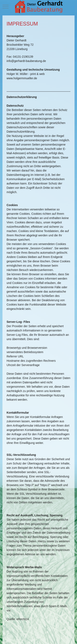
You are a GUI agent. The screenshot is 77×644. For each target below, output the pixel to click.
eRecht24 (23, 619)
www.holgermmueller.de (22, 78)
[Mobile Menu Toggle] (6, 7)
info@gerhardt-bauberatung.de (26, 61)
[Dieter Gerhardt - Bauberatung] (38, 7)
